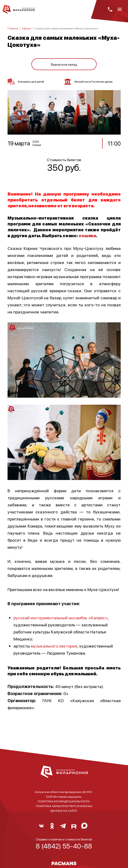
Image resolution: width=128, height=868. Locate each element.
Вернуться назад (64, 64)
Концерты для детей (26, 82)
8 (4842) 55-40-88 (64, 846)
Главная (13, 28)
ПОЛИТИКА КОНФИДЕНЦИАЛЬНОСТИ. (64, 801)
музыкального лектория (54, 646)
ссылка (87, 235)
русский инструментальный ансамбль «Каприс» (61, 618)
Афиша (27, 28)
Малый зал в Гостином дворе (88, 82)
